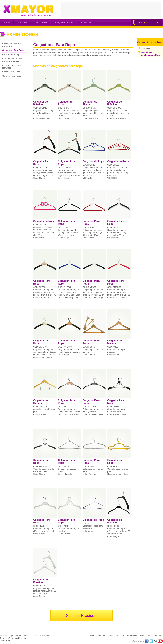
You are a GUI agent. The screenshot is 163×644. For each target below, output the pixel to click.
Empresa (23, 22)
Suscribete (41, 22)
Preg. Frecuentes (64, 22)
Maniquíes (145, 48)
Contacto (86, 22)
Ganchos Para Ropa (11, 54)
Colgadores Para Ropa (13, 50)
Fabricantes (146, 636)
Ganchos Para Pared (12, 76)
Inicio (7, 22)
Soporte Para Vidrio (11, 72)
